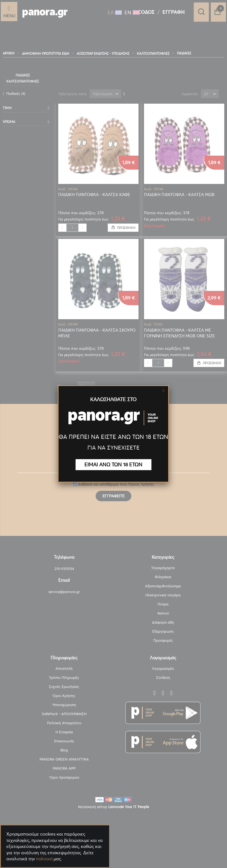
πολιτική (44, 859)
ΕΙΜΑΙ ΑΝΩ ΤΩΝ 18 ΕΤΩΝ (113, 465)
